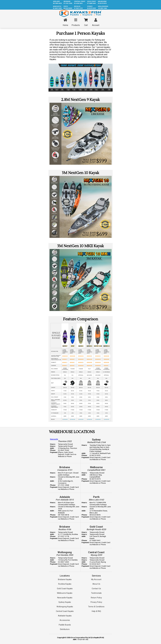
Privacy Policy (96, 602)
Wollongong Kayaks (65, 607)
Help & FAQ (96, 611)
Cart (86, 22)
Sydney (96, 440)
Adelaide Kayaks (65, 616)
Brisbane (65, 467)
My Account (96, 580)
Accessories (65, 620)
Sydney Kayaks (65, 602)
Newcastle (54, 439)
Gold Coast (96, 527)
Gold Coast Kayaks (65, 589)
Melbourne (96, 467)
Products (76, 22)
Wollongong (65, 552)
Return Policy (96, 598)
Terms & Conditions (96, 607)
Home (65, 22)
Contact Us (96, 589)
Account (96, 22)
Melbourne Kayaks (65, 593)
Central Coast (96, 552)
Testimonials (96, 593)
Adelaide (65, 497)
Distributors (65, 629)
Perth (96, 497)
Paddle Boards (65, 625)
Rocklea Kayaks (65, 584)
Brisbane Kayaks (65, 580)
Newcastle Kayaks (65, 598)
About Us (96, 584)
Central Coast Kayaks (65, 611)
